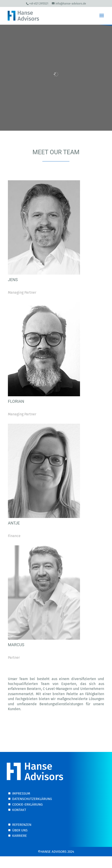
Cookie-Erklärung (27, 804)
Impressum (21, 793)
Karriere (19, 836)
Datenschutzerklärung (32, 799)
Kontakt (19, 810)
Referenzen (22, 825)
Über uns (20, 830)
